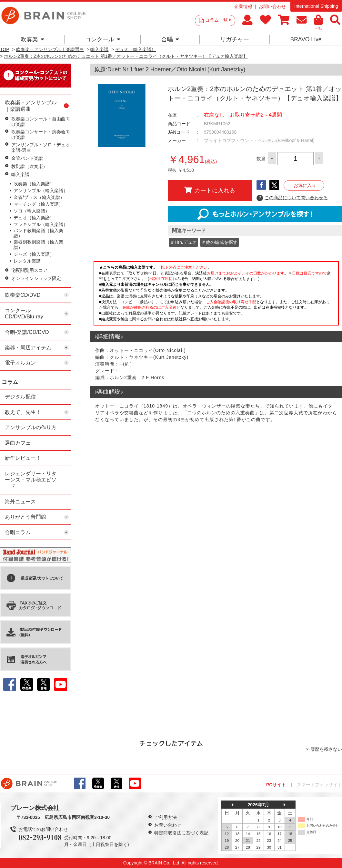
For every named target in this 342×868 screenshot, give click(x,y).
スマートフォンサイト (319, 785)
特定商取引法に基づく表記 (181, 833)
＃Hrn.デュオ (183, 242)
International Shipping (316, 6)
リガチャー (235, 39)
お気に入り (305, 185)
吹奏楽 (32, 39)
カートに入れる (210, 190)
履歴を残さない (326, 749)
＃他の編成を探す (219, 242)
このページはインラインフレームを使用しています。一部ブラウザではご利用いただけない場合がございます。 (216, 295)
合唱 (170, 39)
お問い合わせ (272, 6)
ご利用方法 (166, 817)
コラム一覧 (218, 20)
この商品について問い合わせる (292, 198)
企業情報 (243, 6)
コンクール (103, 39)
